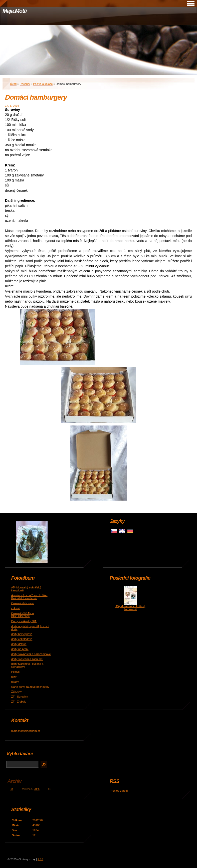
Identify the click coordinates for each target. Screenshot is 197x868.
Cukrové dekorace (23, 603)
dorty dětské (19, 644)
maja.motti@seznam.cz (26, 731)
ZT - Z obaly (19, 702)
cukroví (16, 608)
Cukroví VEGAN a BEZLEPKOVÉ (23, 615)
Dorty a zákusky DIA (24, 621)
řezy (14, 677)
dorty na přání (20, 649)
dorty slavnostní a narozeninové (31, 654)
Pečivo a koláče (43, 84)
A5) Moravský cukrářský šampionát (130, 608)
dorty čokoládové (22, 639)
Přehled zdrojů (119, 791)
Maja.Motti (15, 11)
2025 (37, 789)
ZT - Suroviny (20, 697)
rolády (15, 682)
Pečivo (16, 672)
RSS (40, 859)
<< (12, 789)
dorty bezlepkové (22, 634)
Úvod (13, 84)
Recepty (25, 84)
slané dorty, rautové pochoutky (30, 687)
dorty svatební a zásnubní (27, 659)
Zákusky (17, 692)
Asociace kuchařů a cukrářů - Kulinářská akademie (29, 597)
